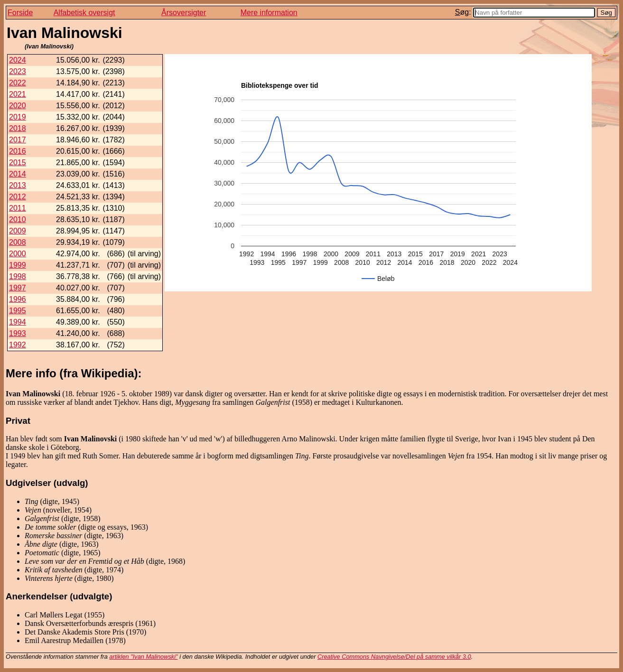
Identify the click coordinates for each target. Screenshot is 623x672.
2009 (18, 231)
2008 (18, 242)
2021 (18, 94)
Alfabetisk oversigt (84, 13)
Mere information (269, 13)
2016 (18, 151)
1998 (18, 276)
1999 (18, 265)
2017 (18, 140)
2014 (18, 174)
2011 (18, 208)
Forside (20, 13)
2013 (18, 185)
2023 (18, 71)
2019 (18, 117)
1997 (18, 288)
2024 (18, 60)
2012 (18, 197)
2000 (18, 254)
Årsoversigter (184, 13)
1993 (18, 333)
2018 (18, 128)
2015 (18, 163)
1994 (18, 322)
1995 (18, 311)
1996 (18, 299)
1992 (18, 345)
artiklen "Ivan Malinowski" (143, 657)
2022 (18, 83)
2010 (18, 219)
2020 (18, 106)
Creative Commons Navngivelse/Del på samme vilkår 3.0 (394, 657)
